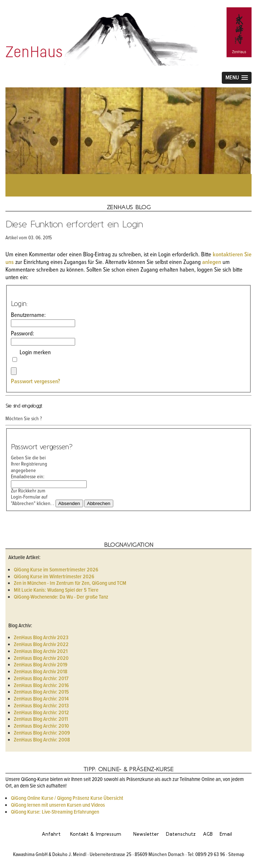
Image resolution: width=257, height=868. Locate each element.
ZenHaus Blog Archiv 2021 (41, 652)
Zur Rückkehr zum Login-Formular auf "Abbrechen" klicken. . (32, 497)
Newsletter (146, 834)
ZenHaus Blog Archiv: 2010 (41, 726)
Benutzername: (33, 319)
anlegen (212, 263)
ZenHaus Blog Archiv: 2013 (41, 706)
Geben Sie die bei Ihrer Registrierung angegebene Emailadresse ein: (33, 472)
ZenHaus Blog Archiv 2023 (41, 638)
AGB (208, 834)
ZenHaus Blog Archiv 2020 (41, 658)
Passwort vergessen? (36, 382)
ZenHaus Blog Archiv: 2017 (41, 679)
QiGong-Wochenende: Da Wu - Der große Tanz (61, 597)
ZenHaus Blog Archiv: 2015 (41, 692)
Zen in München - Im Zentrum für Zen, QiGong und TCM (70, 583)
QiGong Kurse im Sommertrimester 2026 (56, 570)
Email (226, 834)
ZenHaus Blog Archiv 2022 (41, 645)
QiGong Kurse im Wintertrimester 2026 (54, 577)
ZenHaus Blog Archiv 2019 (41, 665)
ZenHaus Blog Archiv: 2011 (41, 719)
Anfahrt (51, 834)
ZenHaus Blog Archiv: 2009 (42, 733)
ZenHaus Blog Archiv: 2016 (41, 686)
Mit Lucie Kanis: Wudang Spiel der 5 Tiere (56, 590)
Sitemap (236, 855)
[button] (237, 78)
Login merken (35, 357)
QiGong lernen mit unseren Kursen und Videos (58, 805)
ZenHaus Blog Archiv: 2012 (41, 713)
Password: (33, 338)
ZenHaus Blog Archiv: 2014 (41, 699)
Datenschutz (181, 834)
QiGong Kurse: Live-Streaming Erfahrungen (55, 812)
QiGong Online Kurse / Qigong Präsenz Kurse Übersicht (67, 798)
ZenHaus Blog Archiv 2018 (41, 672)
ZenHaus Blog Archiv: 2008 (42, 740)
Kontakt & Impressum (96, 834)
